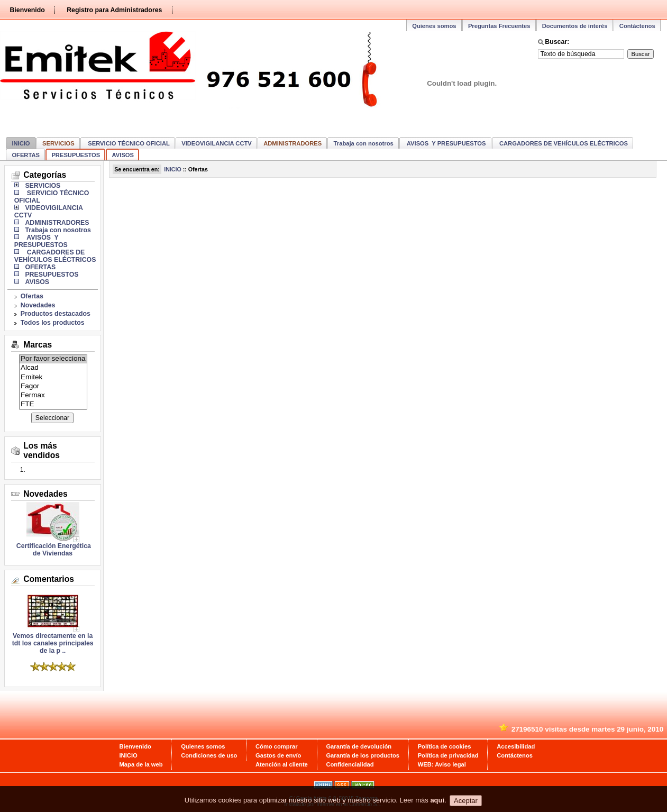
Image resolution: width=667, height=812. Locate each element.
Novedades (38, 305)
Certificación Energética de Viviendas (52, 550)
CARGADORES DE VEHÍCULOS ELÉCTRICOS (563, 143)
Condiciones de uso (209, 755)
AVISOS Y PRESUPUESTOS (445, 143)
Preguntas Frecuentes (499, 26)
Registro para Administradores (114, 10)
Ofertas (32, 296)
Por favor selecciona (53, 359)
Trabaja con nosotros (364, 143)
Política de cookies (445, 746)
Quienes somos (434, 26)
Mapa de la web (141, 764)
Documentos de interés (575, 26)
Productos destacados (56, 314)
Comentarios (49, 579)
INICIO (21, 143)
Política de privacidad (448, 755)
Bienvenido (27, 10)
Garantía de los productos (363, 755)
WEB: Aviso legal (442, 764)
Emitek (53, 377)
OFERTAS (26, 155)
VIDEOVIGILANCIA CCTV (217, 143)
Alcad (53, 368)
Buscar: (557, 42)
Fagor (53, 386)
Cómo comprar (277, 746)
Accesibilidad (516, 746)
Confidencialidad (350, 764)
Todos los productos (53, 323)
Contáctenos (637, 26)
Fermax (53, 395)
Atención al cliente (282, 764)
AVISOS (123, 155)
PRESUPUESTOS (76, 155)
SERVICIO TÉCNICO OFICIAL (128, 143)
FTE (53, 404)
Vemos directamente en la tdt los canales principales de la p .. (53, 640)
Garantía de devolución (359, 746)
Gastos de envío (278, 755)
